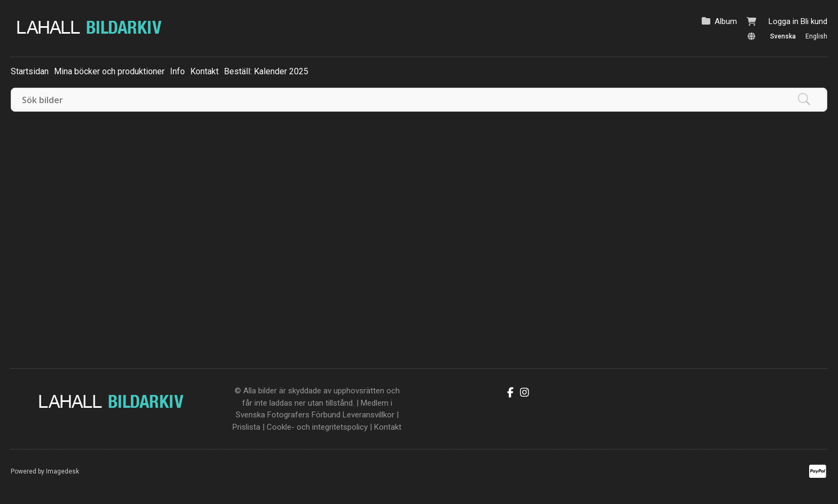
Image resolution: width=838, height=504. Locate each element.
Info (177, 71)
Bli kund (814, 21)
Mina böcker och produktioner (109, 71)
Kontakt (204, 71)
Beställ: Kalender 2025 (266, 71)
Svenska (783, 36)
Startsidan (30, 71)
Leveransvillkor (368, 415)
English (816, 36)
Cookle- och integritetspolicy (317, 427)
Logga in (783, 21)
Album (726, 21)
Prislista (246, 427)
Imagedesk (63, 471)
